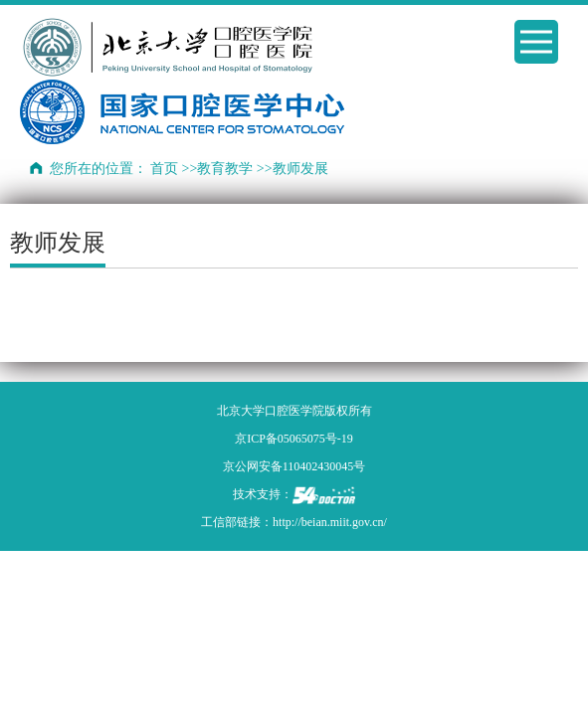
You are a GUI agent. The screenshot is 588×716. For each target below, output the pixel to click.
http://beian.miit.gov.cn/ (330, 522)
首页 (164, 169)
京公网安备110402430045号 (294, 466)
